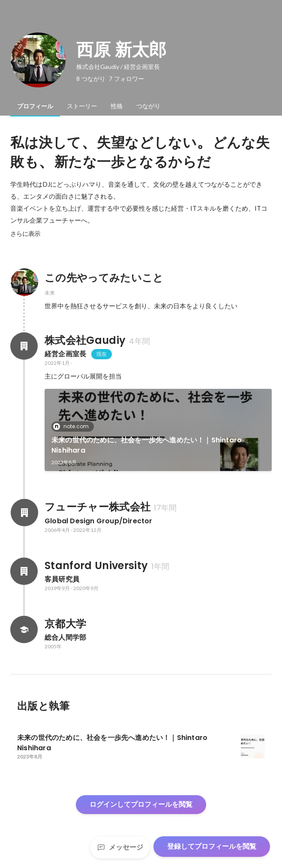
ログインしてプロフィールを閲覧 (141, 804)
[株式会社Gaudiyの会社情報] (24, 346)
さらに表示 (25, 234)
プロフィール (35, 106)
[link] (158, 430)
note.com (73, 426)
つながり (148, 106)
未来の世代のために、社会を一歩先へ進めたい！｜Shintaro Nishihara (147, 445)
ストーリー (82, 106)
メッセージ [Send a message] (120, 847)
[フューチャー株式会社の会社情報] (24, 513)
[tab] (35, 106)
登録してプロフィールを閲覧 (212, 846)
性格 (117, 106)
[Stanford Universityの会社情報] (24, 571)
